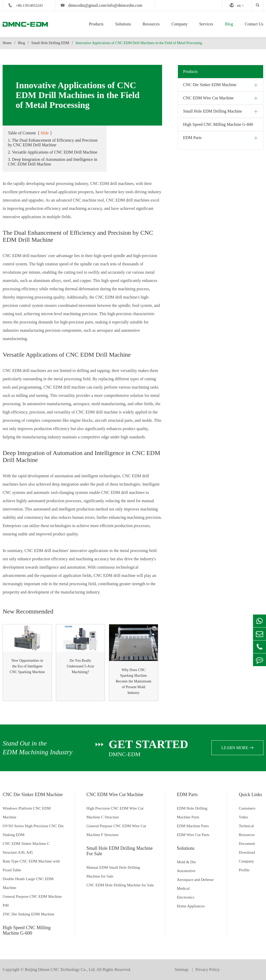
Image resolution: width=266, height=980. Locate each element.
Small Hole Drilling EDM (50, 43)
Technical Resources (247, 830)
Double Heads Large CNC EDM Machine (28, 883)
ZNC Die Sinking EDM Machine (28, 914)
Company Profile (246, 866)
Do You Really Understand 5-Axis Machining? (80, 666)
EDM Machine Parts (193, 826)
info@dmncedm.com (125, 5)
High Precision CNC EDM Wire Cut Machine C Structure (115, 813)
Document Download (247, 848)
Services (206, 24)
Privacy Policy (208, 969)
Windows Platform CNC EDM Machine (27, 813)
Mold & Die (186, 862)
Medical (183, 888)
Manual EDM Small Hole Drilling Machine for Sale (113, 872)
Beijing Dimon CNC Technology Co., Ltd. (60, 969)
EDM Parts (192, 138)
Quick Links (250, 795)
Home (7, 43)
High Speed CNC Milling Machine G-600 (218, 124)
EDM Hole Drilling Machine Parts (192, 813)
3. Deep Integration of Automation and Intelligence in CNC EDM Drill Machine (52, 162)
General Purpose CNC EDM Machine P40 (32, 901)
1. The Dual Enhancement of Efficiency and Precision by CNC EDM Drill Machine (53, 143)
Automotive (186, 871)
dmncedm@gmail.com (87, 5)
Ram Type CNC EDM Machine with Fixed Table (31, 866)
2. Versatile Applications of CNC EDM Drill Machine (53, 152)
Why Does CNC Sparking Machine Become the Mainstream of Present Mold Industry (134, 681)
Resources (151, 24)
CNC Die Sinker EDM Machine (210, 85)
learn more (237, 748)
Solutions (123, 24)
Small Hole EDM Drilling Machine (213, 111)
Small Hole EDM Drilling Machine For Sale (120, 851)
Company (179, 24)
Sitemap (182, 969)
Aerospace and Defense (195, 880)
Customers (247, 808)
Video (243, 817)
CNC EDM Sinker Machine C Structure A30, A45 (26, 848)
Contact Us (254, 24)
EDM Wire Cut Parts (193, 835)
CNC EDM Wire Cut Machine (208, 98)
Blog (229, 24)
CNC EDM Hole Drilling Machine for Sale (120, 885)
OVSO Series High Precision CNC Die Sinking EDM (33, 830)
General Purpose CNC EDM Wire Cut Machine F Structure (116, 830)
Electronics (186, 897)
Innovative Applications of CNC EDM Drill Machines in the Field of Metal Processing (139, 43)
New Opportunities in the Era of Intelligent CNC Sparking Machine (27, 666)
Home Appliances (191, 906)
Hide (45, 133)
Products (96, 24)
